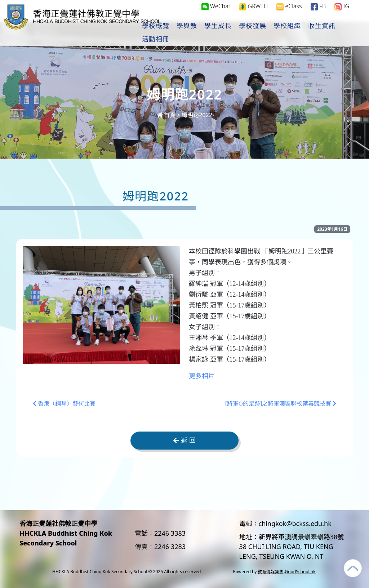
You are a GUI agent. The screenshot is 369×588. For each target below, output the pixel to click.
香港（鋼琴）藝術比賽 (64, 404)
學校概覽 (179, 33)
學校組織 (310, 33)
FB (318, 13)
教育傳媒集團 (271, 572)
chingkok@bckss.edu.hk (295, 523)
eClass (289, 13)
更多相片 (202, 376)
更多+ (342, 33)
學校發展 (276, 33)
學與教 (210, 33)
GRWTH (253, 13)
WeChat (216, 13)
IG (342, 13)
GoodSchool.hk (300, 572)
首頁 (166, 115)
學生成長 (241, 33)
